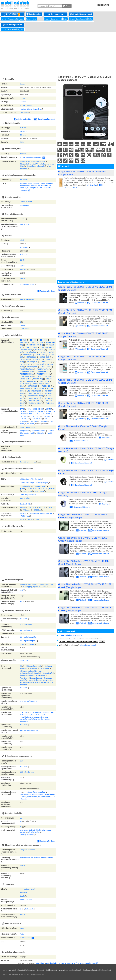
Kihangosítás (24, 433)
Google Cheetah (26, 105)
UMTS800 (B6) (32, 347)
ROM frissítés (34, 14)
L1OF (22, 590)
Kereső (4, 19)
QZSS (44, 587)
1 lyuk (22, 240)
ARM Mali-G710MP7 (27, 299)
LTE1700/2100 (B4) (47, 352)
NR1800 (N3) (32, 381)
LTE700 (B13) (45, 357)
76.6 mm (23, 128)
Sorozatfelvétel (48, 673)
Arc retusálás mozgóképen (30, 682)
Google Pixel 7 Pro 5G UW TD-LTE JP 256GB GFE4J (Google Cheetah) (72, 963)
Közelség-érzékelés (27, 835)
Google (22, 84)
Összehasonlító (13, 19)
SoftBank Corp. (25, 938)
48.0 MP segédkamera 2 (29, 730)
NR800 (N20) (46, 386)
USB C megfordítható (28, 495)
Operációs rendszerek (81, 14)
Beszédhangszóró (39, 431)
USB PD (52, 489)
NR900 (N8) (37, 384)
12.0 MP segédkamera (28, 701)
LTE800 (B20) (46, 362)
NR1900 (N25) (25, 388)
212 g (22, 142)
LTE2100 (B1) (40, 350)
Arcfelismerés (37, 678)
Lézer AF (31, 644)
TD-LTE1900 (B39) (43, 369)
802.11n (52, 507)
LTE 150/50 (24, 416)
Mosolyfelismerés (35, 680)
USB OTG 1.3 (32, 489)
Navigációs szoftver (38, 161)
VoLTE (50, 433)
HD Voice (41, 433)
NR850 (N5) (44, 381)
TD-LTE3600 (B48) (26, 376)
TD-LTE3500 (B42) (26, 374)
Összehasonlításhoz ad (44, 119)
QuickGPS (37, 587)
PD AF (22, 644)
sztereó (22, 325)
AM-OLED (23, 269)
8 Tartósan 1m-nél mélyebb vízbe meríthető (36, 858)
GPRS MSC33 (32, 409)
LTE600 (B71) (25, 379)
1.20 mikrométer (26, 624)
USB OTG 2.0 (43, 489)
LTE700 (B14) (25, 359)
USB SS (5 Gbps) (42, 483)
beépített (23, 893)
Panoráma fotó (25, 678)
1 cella (22, 896)
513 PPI (23, 266)
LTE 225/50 (36, 416)
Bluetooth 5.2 (25, 504)
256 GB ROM (25, 224)
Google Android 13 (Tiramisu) (31, 157)
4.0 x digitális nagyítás (28, 641)
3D (21, 821)
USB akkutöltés (25, 486)
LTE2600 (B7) (41, 355)
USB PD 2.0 (27, 491)
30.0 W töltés (25, 498)
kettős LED (24, 660)
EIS (21, 666)
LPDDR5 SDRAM (26, 202)
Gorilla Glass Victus (27, 284)
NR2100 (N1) (38, 379)
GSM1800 (44, 340)
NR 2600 (44, 421)
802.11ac (27, 510)
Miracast (23, 513)
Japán (22, 928)
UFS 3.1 (23, 219)
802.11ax (37, 510)
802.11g (42, 507)
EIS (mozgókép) (31, 666)
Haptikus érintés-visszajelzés (30, 109)
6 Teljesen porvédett (27, 850)
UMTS (48, 409)
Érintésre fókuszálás (27, 675)
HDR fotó (34, 668)
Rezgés (52, 431)
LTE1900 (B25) (25, 364)
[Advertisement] (58, 53)
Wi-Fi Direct (34, 513)
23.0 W (22, 915)
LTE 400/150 (37, 419)
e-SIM (22, 427)
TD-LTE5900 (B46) (43, 374)
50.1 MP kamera (26, 630)
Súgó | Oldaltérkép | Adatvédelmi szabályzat (94, 970)
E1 (21, 596)
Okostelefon (24, 112)
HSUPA (22, 411)
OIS (40, 666)
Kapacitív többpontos (28, 462)
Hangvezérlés (25, 161)
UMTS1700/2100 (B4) (35, 345)
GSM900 (33, 340)
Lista (22, 19)
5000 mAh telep (26, 899)
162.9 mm (24, 131)
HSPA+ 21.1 (51, 411)
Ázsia (22, 934)
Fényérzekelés (33, 832)
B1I (21, 601)
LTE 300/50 (48, 416)
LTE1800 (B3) (31, 352)
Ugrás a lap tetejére (10, 970)
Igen (21, 818)
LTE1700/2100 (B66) (44, 376)
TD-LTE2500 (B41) (43, 371)
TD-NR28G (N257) (34, 401)
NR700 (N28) (39, 388)
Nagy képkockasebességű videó (31, 672)
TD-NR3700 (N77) (34, 398)
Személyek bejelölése (39, 715)
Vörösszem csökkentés (28, 671)
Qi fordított (29, 909)
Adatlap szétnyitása (22, 119)
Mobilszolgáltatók (13, 25)
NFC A (22, 519)
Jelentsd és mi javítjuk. (88, 645)
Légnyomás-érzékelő (27, 830)
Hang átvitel (24, 431)
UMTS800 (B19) (26, 350)
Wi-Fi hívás (25, 516)
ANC (32, 433)
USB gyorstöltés (41, 486)
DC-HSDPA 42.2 (26, 414)
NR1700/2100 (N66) (35, 396)
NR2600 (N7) (25, 384)
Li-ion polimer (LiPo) (27, 889)
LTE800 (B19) (32, 362)
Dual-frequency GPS (45, 584)
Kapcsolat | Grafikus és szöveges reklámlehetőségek (56, 970)
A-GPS (34, 584)
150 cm (23, 865)
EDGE (40, 409)
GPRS (22, 409)
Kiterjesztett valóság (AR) (29, 164)
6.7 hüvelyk (24, 247)
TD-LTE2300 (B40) (26, 371)
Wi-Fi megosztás (46, 513)
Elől (21, 761)
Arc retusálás (48, 680)
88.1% (22, 260)
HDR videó (45, 668)
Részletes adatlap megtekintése (70, 635)
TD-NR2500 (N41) (34, 393)
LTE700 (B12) (31, 357)
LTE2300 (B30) (46, 367)
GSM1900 (23, 342)
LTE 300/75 (25, 419)
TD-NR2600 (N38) (35, 391)
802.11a (23, 507)
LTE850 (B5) (28, 355)
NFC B (30, 519)
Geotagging (28, 587)
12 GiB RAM (24, 205)
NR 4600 (30, 424)
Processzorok (56, 14)
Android (23, 154)
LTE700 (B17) (38, 359)
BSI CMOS (23, 619)
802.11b (33, 507)
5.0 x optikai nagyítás (28, 637)
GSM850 (23, 340)
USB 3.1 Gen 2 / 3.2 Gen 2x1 (30, 479)
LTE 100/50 (46, 414)
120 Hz (22, 279)
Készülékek (13, 14)
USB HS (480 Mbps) (27, 483)
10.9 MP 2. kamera (27, 772)
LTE (37, 414)
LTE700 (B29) (32, 367)
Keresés (67, 6)
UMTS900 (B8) (46, 347)
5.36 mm (23, 254)
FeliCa (38, 519)
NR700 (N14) (33, 386)
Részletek (92, 185)
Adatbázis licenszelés (27, 970)
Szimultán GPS (25, 584)
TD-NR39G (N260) (35, 403)
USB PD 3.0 (40, 491)
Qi (21, 909)
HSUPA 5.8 (32, 411)
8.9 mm (23, 135)
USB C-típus (24, 329)
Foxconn (23, 102)
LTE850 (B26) (39, 364)
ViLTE (22, 435)
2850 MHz (24, 180)
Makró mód (40, 675)
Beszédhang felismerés (36, 166)
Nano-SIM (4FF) (31, 427)
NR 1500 (34, 421)
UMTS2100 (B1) (37, 342)
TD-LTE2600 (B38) (26, 369)
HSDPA (40, 411)
